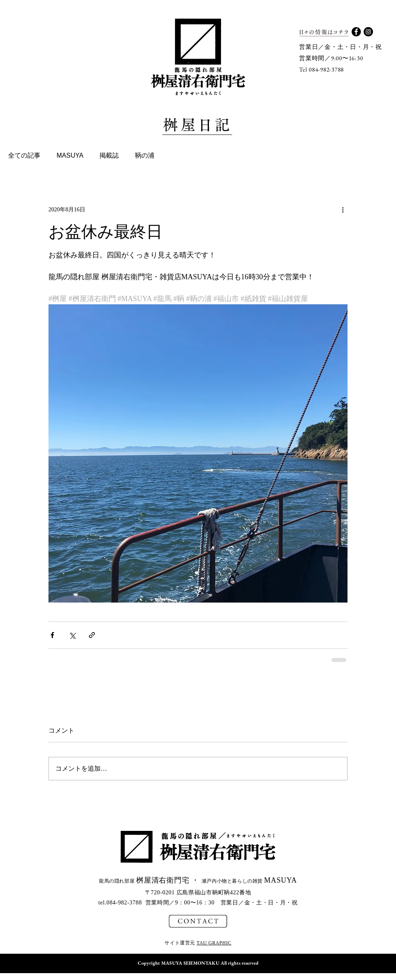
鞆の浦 (145, 155)
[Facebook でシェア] (52, 635)
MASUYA (70, 155)
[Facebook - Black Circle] (356, 32)
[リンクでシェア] (92, 635)
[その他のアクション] (343, 209)
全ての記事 (24, 155)
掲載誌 (109, 155)
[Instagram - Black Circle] (368, 32)
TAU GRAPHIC (214, 943)
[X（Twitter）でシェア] (72, 635)
